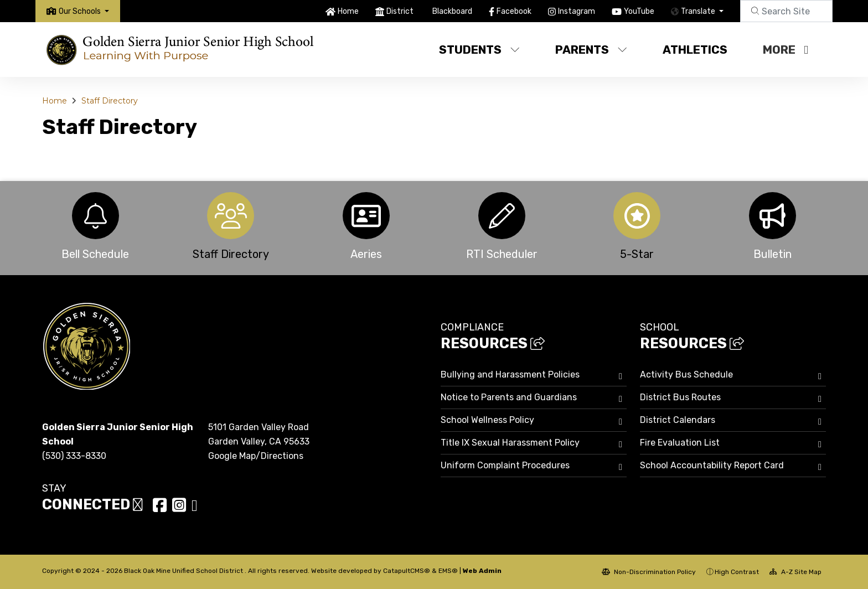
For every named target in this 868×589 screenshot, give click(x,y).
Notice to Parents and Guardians (509, 397)
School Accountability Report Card (712, 465)
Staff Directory (110, 101)
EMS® (448, 571)
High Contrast (737, 572)
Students (479, 50)
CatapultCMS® (407, 571)
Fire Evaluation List (680, 443)
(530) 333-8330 (74, 456)
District (400, 11)
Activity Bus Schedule (686, 374)
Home (348, 11)
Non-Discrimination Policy (649, 572)
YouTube (639, 11)
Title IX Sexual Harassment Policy (510, 443)
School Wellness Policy (487, 420)
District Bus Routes (680, 397)
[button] (84, 11)
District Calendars (678, 420)
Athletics (695, 50)
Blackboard (452, 11)
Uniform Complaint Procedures (505, 465)
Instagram (577, 11)
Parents (591, 50)
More (786, 50)
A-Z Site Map (795, 572)
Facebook (514, 11)
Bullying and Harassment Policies (510, 374)
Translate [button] (699, 11)
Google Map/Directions (256, 456)
